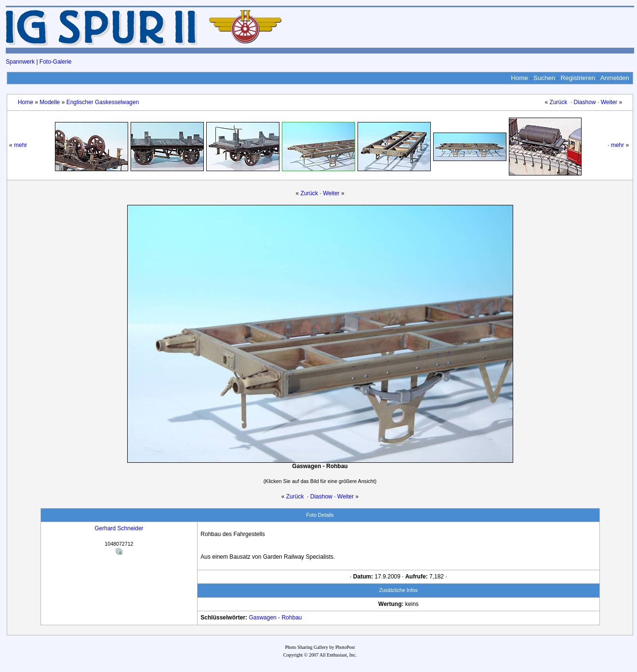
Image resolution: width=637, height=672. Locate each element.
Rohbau (292, 618)
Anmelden (615, 78)
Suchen (544, 78)
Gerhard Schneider (119, 528)
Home (519, 78)
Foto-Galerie (56, 62)
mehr (20, 145)
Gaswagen (262, 618)
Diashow (585, 102)
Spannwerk (20, 62)
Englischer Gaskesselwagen (103, 102)
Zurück (559, 102)
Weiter (609, 102)
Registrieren (578, 78)
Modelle (50, 102)
